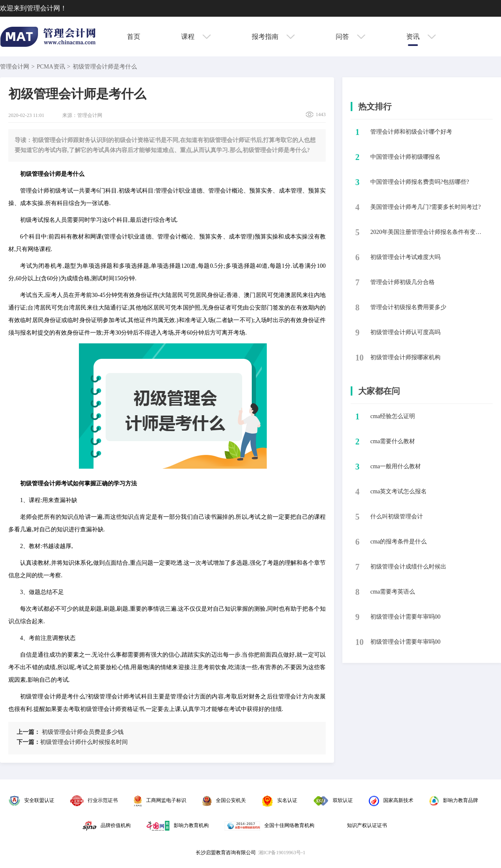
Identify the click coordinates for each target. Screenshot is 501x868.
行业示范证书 (94, 800)
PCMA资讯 (51, 67)
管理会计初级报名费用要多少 (408, 307)
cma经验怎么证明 (393, 416)
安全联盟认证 (32, 800)
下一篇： (28, 742)
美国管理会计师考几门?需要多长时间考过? (425, 207)
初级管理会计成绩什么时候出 (408, 567)
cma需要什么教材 (393, 441)
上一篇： (28, 732)
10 (359, 358)
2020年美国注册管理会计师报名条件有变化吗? (428, 232)
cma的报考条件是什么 (399, 542)
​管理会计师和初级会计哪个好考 (411, 132)
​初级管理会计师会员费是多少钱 (70, 732)
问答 (350, 37)
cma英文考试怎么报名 (399, 491)
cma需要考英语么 (393, 592)
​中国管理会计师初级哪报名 (405, 157)
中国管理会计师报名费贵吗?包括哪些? (420, 182)
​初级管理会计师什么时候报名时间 (72, 742)
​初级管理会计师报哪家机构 (405, 357)
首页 (134, 37)
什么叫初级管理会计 (397, 516)
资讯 (421, 37)
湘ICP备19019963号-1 (282, 853)
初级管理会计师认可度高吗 (405, 332)
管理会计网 (15, 67)
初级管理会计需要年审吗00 (405, 617)
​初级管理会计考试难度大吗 (405, 257)
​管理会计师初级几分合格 (402, 282)
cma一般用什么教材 (396, 466)
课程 (196, 37)
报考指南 (273, 37)
